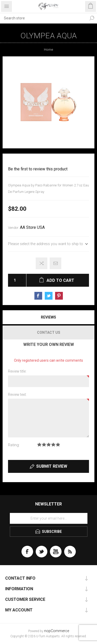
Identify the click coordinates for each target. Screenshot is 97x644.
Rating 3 (49, 445)
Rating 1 (39, 445)
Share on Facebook (38, 296)
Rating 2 (44, 445)
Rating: (14, 445)
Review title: (17, 371)
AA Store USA (32, 228)
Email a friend (55, 263)
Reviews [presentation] (48, 317)
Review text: (17, 395)
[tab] (48, 317)
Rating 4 (53, 445)
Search (92, 18)
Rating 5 (58, 445)
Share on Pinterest (59, 296)
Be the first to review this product (38, 169)
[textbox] (43, 18)
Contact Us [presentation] (49, 332)
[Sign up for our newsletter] (49, 518)
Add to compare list (42, 263)
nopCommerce (57, 631)
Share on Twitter (49, 296)
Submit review (52, 466)
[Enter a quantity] (13, 280)
